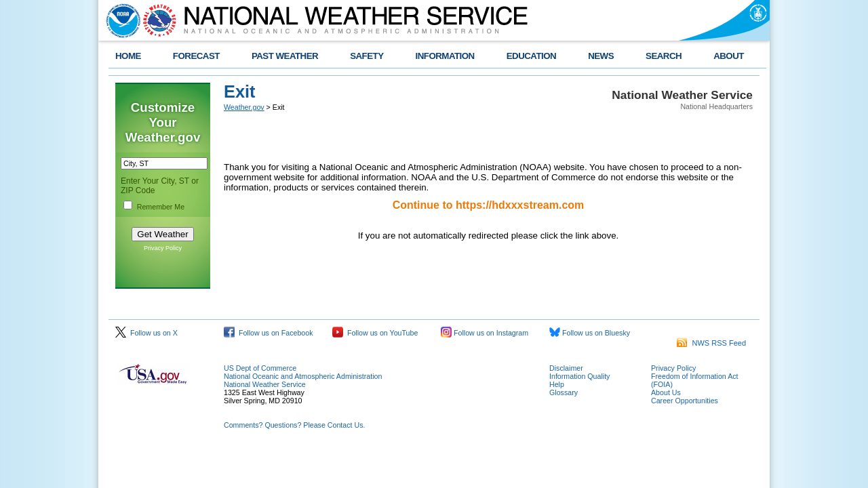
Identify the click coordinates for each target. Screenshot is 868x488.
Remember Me (161, 207)
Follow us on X (146, 333)
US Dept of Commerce (260, 368)
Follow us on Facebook (269, 333)
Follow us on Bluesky (590, 333)
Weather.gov (244, 107)
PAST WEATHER (285, 56)
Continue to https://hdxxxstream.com (489, 205)
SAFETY (367, 56)
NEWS (601, 56)
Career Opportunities (685, 401)
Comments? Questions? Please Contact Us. (294, 425)
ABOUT (729, 56)
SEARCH (664, 56)
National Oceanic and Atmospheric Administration (303, 376)
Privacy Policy (163, 248)
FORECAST (196, 56)
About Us (666, 392)
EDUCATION (531, 56)
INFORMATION (445, 56)
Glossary (564, 392)
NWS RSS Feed (711, 343)
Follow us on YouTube (375, 333)
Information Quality (579, 376)
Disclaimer (566, 368)
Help (557, 384)
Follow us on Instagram (485, 333)
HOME (128, 56)
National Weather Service (265, 384)
